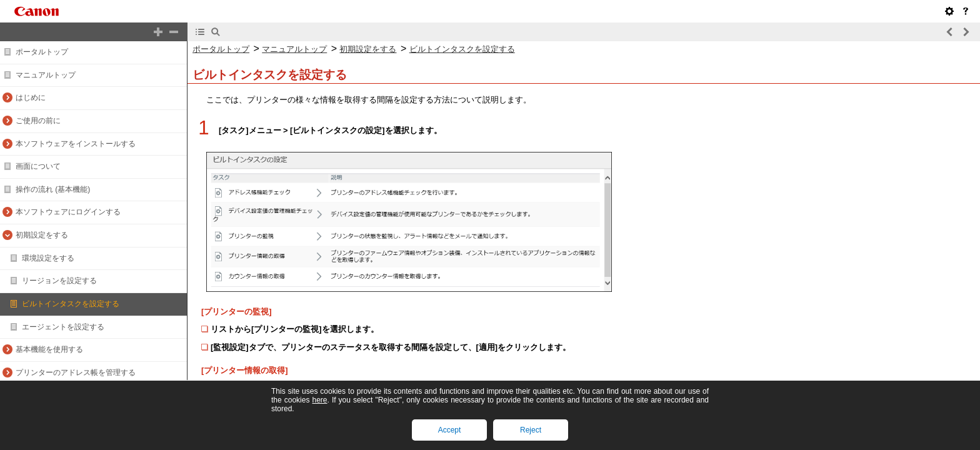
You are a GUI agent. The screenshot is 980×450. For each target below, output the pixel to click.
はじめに (31, 97)
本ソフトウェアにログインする (68, 212)
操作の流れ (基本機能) (53, 189)
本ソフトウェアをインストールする (76, 144)
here (319, 400)
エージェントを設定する (63, 327)
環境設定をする (48, 258)
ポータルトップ (42, 52)
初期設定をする (42, 235)
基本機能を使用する (49, 349)
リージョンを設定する (59, 281)
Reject (531, 430)
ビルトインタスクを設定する (71, 304)
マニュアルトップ (46, 75)
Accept (450, 430)
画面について (38, 166)
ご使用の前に (38, 121)
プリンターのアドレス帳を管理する (76, 372)
